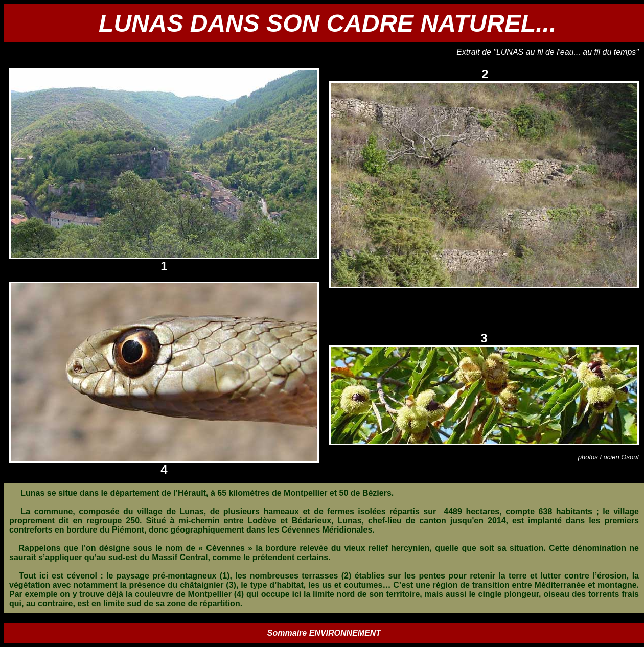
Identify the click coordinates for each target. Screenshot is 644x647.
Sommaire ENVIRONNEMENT (324, 633)
